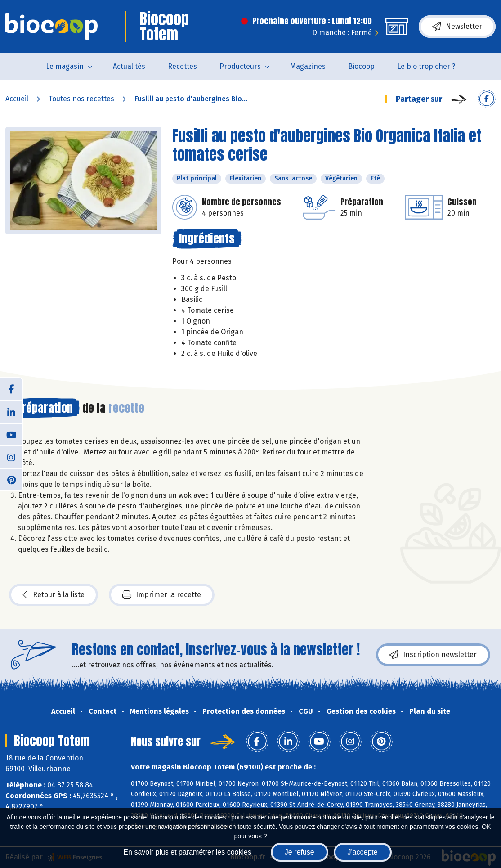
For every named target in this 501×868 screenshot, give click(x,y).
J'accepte (363, 852)
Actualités (129, 66)
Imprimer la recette (162, 595)
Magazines (308, 66)
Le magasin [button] (65, 66)
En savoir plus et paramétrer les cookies (187, 852)
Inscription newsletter (433, 655)
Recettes (182, 66)
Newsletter (457, 27)
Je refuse (300, 852)
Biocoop (361, 66)
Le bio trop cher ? (426, 66)
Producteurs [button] (240, 66)
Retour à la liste (54, 595)
